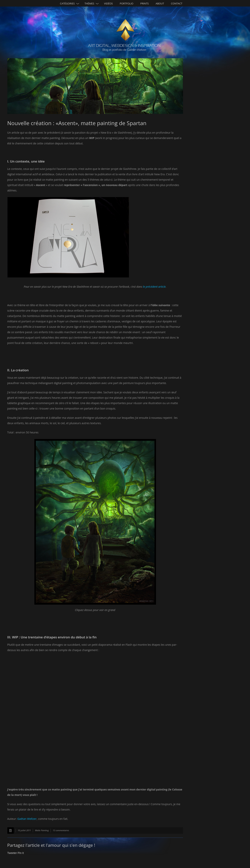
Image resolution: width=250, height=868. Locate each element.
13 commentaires (61, 830)
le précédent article (154, 287)
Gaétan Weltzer (27, 819)
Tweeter (12, 853)
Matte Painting (42, 830)
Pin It (21, 853)
